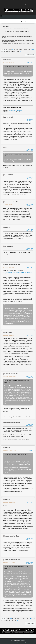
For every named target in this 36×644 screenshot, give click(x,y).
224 (12, 52)
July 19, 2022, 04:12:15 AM (8, 249)
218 (29, 50)
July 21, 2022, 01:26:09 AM (8, 267)
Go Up (3, 619)
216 (25, 50)
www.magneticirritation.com (16, 110)
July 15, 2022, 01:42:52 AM (8, 178)
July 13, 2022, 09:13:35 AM (8, 150)
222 (7, 52)
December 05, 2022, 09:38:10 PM (10, 502)
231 (18, 52)
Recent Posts (29, 5)
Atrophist (7, 227)
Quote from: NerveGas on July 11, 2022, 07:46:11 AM (19, 305)
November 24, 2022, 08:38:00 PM (10, 425)
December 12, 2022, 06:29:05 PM (10, 563)
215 (22, 50)
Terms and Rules (17, 640)
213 (17, 50)
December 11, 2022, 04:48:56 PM (10, 539)
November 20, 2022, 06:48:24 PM (10, 335)
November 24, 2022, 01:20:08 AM (10, 377)
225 (14, 52)
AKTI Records (9, 117)
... (16, 50)
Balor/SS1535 (9, 175)
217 (27, 50)
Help (12, 640)
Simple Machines (19, 642)
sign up (26, 21)
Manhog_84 (8, 332)
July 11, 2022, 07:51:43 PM (8, 62)
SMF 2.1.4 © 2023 (11, 642)
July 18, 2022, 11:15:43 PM (8, 230)
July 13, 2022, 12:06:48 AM (8, 120)
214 (20, 50)
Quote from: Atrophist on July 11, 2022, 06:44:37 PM (18, 66)
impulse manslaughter (12, 202)
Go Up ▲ (23, 640)
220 (2, 52)
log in (22, 21)
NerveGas (8, 60)
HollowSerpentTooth (11, 374)
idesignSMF (26, 642)
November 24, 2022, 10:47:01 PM (10, 450)
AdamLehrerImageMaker (12, 264)
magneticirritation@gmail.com (15, 112)
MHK (6, 147)
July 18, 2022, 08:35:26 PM (8, 205)
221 (5, 52)
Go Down (4, 50)
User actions (30, 55)
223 (9, 52)
